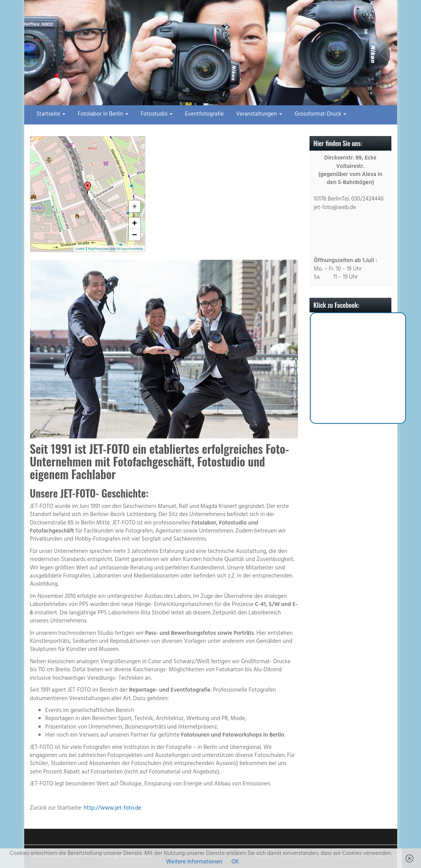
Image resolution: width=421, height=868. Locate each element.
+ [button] (135, 223)
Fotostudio (157, 115)
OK (235, 862)
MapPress (95, 249)
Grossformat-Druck (320, 115)
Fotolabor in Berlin (103, 115)
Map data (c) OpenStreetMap (123, 249)
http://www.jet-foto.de (113, 809)
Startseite (51, 115)
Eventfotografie (204, 115)
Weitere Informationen (194, 862)
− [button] (135, 235)
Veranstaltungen (259, 115)
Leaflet (80, 249)
